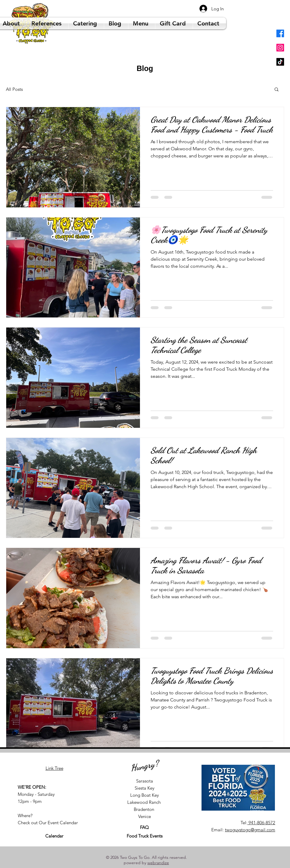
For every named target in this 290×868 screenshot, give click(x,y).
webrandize (158, 863)
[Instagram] (280, 48)
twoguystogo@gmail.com (250, 830)
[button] (277, 90)
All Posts (14, 89)
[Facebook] (280, 33)
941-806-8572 (261, 823)
